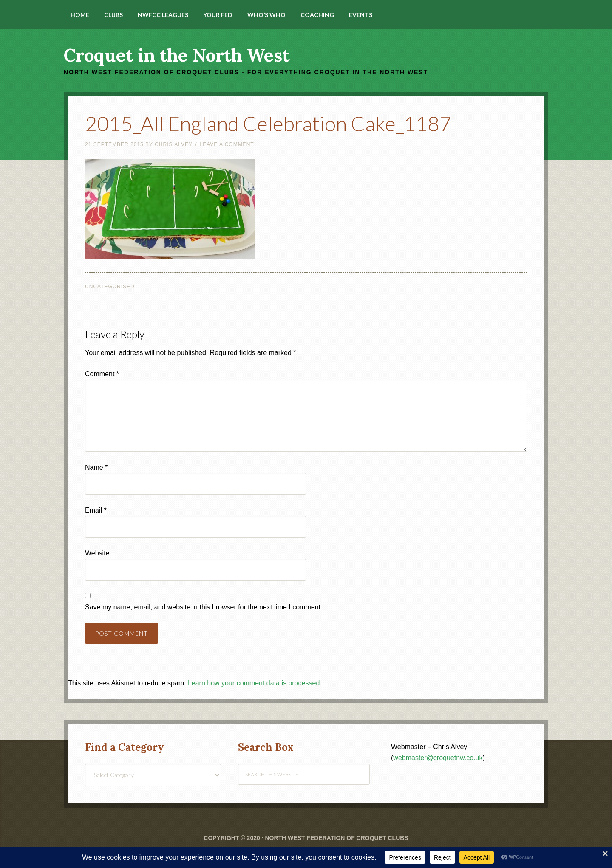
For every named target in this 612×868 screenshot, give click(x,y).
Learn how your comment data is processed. (255, 683)
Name (96, 467)
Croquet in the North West (177, 55)
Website (97, 553)
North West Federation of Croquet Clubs (336, 838)
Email (96, 510)
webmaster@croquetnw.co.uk (438, 758)
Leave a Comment (227, 144)
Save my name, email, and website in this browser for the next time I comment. (204, 607)
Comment (102, 374)
